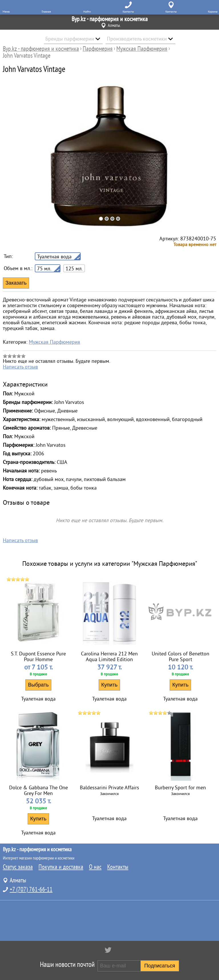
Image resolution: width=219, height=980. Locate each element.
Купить (109, 685)
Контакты (118, 867)
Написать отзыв (20, 367)
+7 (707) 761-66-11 (31, 890)
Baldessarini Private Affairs (109, 788)
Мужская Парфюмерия (54, 342)
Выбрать (38, 685)
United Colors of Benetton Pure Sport (181, 657)
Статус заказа (18, 867)
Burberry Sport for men (180, 788)
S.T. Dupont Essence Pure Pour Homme (38, 657)
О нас (95, 867)
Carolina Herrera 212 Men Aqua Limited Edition (109, 657)
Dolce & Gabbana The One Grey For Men (38, 790)
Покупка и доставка (61, 867)
